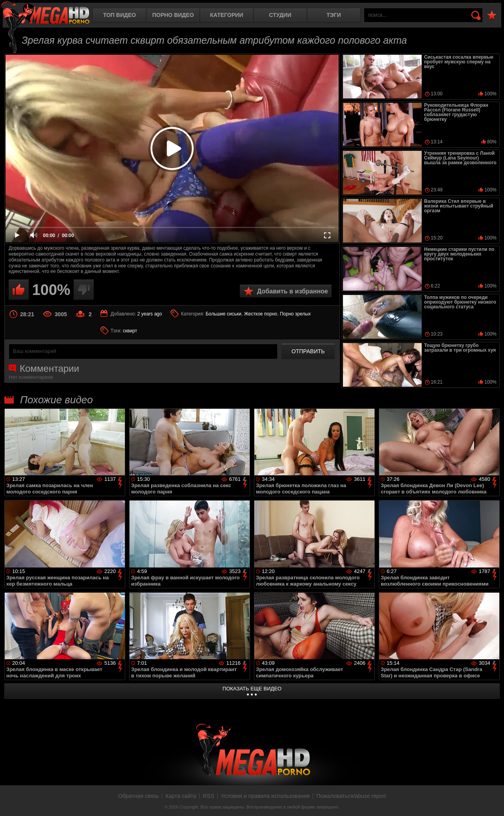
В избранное (492, 16)
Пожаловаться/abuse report (351, 796)
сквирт (130, 331)
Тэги (334, 15)
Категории (227, 15)
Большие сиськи (223, 314)
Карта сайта (181, 796)
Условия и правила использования (265, 796)
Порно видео (173, 15)
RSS (208, 796)
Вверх (492, 801)
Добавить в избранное (293, 291)
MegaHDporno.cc (45, 14)
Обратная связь (138, 796)
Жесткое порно (261, 314)
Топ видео (120, 15)
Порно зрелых (296, 314)
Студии (280, 15)
